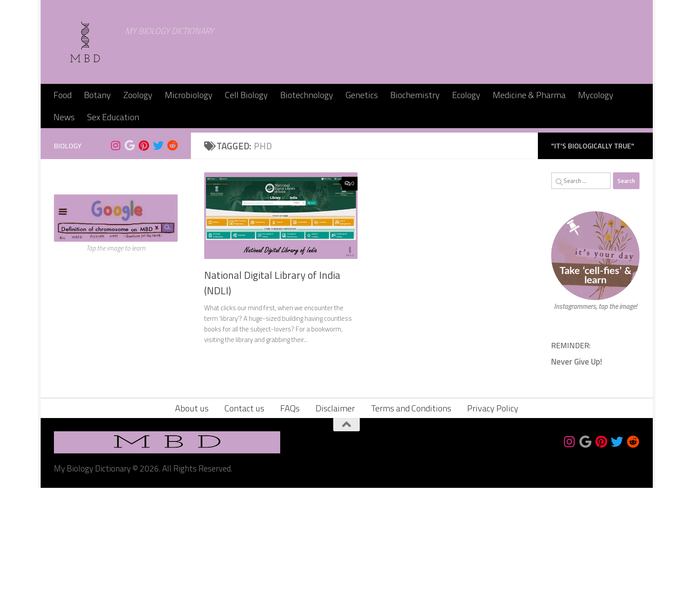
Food (63, 95)
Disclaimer (335, 536)
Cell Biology (246, 95)
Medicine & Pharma (529, 95)
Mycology (596, 95)
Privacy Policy (493, 536)
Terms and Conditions (411, 536)
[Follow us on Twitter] (158, 274)
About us (192, 536)
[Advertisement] (346, 194)
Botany (97, 95)
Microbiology (189, 95)
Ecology (466, 95)
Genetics (362, 95)
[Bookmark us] (130, 274)
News (64, 117)
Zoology (138, 95)
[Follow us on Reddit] (172, 274)
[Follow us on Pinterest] (144, 274)
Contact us (244, 536)
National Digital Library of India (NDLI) (272, 411)
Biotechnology (307, 95)
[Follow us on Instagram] (116, 274)
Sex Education (113, 117)
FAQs (290, 536)
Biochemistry (415, 95)
